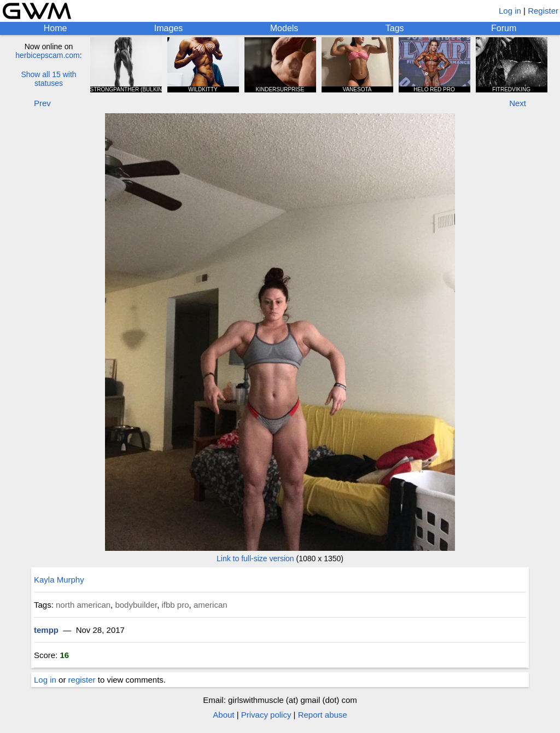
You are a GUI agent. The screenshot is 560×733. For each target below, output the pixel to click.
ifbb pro (176, 605)
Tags (395, 28)
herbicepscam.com (48, 55)
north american (83, 605)
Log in (510, 11)
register (82, 680)
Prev (42, 103)
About (223, 715)
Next (518, 103)
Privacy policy (266, 715)
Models (284, 28)
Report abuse (323, 715)
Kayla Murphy (59, 580)
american (211, 605)
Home (56, 28)
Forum (504, 28)
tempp (46, 630)
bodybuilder (136, 605)
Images (168, 28)
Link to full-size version (255, 559)
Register (543, 11)
